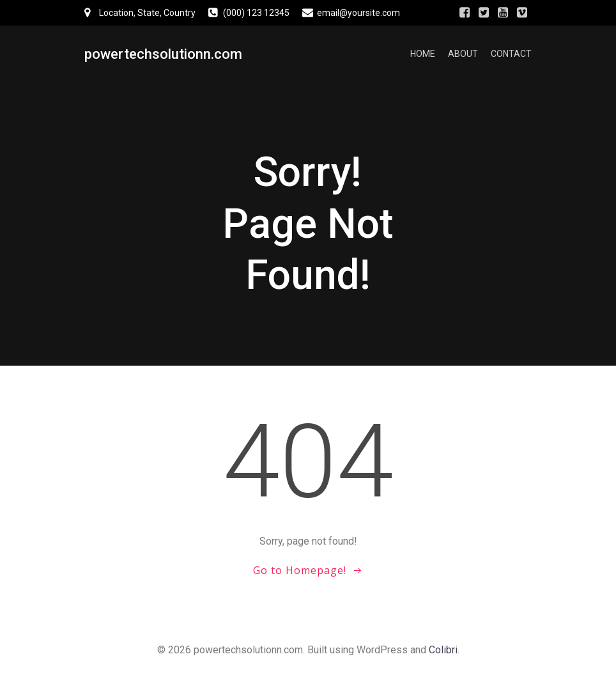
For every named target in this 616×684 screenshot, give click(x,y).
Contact (511, 54)
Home (423, 54)
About (463, 54)
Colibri (443, 650)
